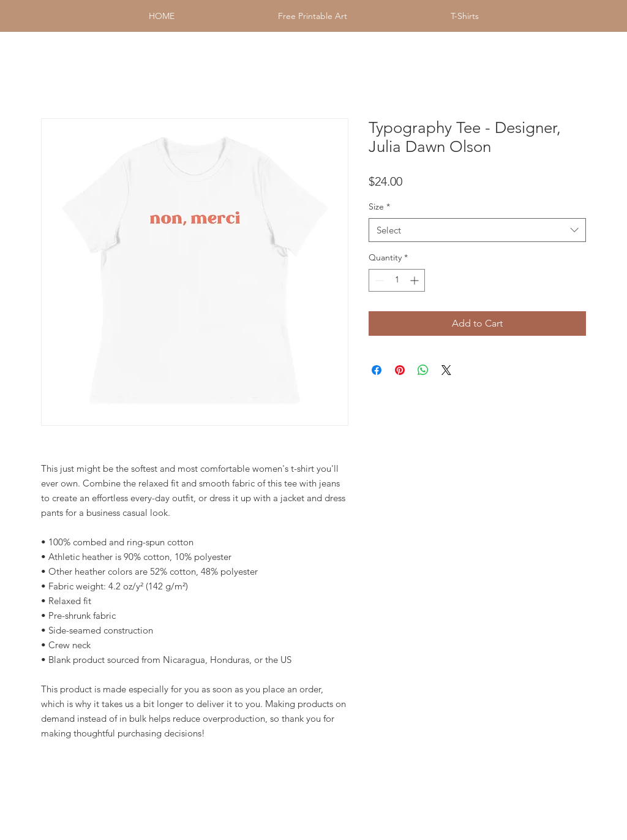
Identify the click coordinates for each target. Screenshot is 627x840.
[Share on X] (446, 370)
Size (379, 206)
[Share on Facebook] (377, 370)
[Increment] (415, 280)
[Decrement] (378, 280)
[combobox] (477, 230)
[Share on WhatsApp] (423, 370)
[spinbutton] (397, 280)
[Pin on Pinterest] (400, 370)
